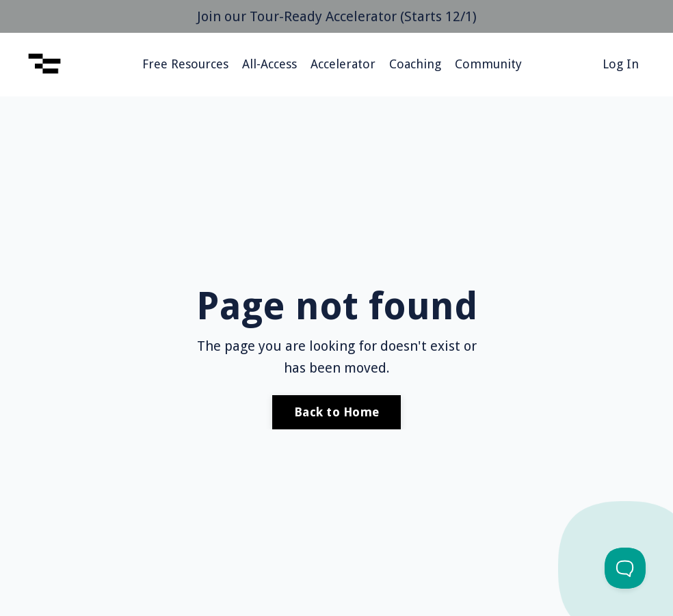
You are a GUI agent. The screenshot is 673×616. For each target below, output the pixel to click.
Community (488, 64)
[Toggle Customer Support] (625, 568)
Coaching (415, 64)
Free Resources (185, 64)
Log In (621, 64)
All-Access (269, 64)
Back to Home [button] (336, 412)
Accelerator (343, 64)
